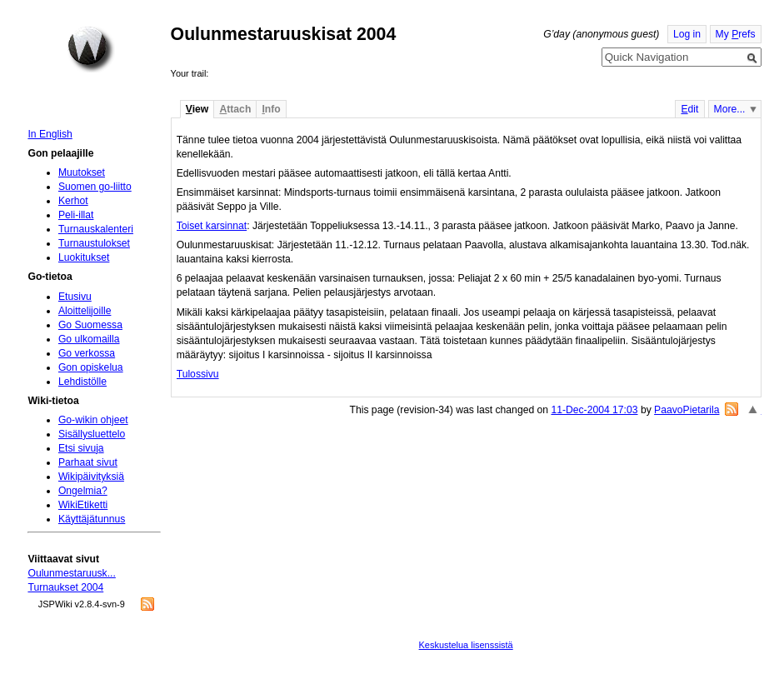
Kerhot (73, 201)
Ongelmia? (83, 491)
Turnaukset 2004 (65, 587)
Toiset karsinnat (212, 226)
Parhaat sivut (88, 462)
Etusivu (75, 297)
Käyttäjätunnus (92, 519)
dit (689, 109)
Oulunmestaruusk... (71, 573)
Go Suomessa (90, 325)
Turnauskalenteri (96, 229)
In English (50, 134)
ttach (235, 109)
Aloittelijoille (85, 311)
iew (197, 109)
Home (91, 49)
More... (730, 109)
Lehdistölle (82, 382)
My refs (736, 34)
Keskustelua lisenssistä (466, 645)
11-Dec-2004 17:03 (594, 410)
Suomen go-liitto (95, 187)
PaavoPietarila (687, 410)
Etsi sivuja (81, 448)
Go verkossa (87, 353)
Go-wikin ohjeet (93, 420)
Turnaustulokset (94, 243)
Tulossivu (198, 374)
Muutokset (82, 172)
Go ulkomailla (89, 339)
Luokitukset (84, 257)
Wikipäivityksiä (91, 477)
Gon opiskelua (91, 367)
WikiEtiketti (83, 505)
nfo (271, 109)
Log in (687, 34)
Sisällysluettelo (92, 434)
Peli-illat (76, 215)
